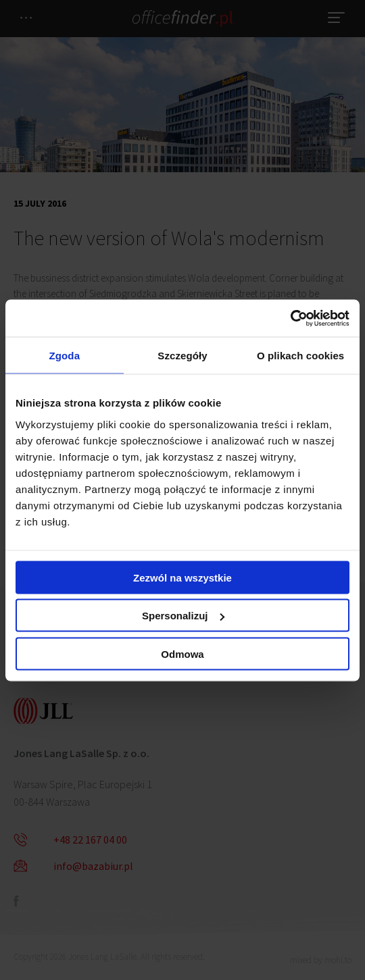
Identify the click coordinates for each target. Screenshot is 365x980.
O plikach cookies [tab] (300, 356)
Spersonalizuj (183, 616)
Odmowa (182, 653)
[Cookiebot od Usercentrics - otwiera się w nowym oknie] (290, 318)
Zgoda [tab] (65, 356)
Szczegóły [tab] (182, 356)
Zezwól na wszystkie (182, 577)
